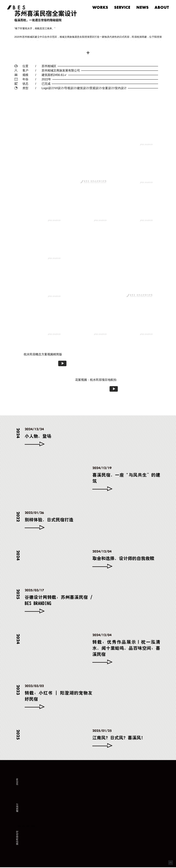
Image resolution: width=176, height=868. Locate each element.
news (142, 8)
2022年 (17, 782)
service (121, 8)
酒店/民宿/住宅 (17, 839)
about (162, 8)
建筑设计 (17, 808)
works (98, 8)
